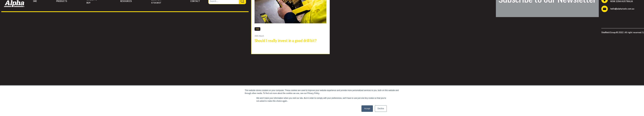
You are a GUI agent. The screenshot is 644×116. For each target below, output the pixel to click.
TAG (257, 29)
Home (34, 1)
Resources (126, 1)
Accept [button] (367, 109)
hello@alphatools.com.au (622, 9)
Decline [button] (381, 109)
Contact (195, 1)
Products (62, 1)
